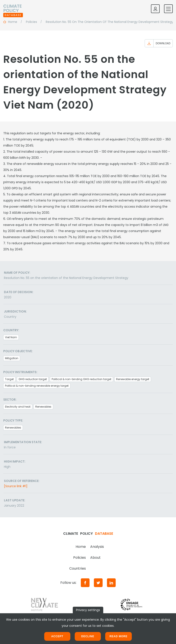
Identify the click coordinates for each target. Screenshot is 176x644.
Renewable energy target (133, 379)
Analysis (97, 547)
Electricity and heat (18, 407)
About (95, 558)
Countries (78, 568)
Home (81, 547)
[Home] (13, 9)
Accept (57, 636)
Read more (118, 636)
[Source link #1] (16, 486)
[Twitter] (98, 583)
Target (9, 379)
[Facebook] (85, 583)
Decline (88, 636)
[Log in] (155, 9)
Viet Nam (11, 337)
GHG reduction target (33, 379)
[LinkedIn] (111, 583)
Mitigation (12, 358)
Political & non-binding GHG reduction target (81, 379)
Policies (80, 558)
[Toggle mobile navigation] (168, 9)
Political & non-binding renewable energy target (37, 386)
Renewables (43, 407)
